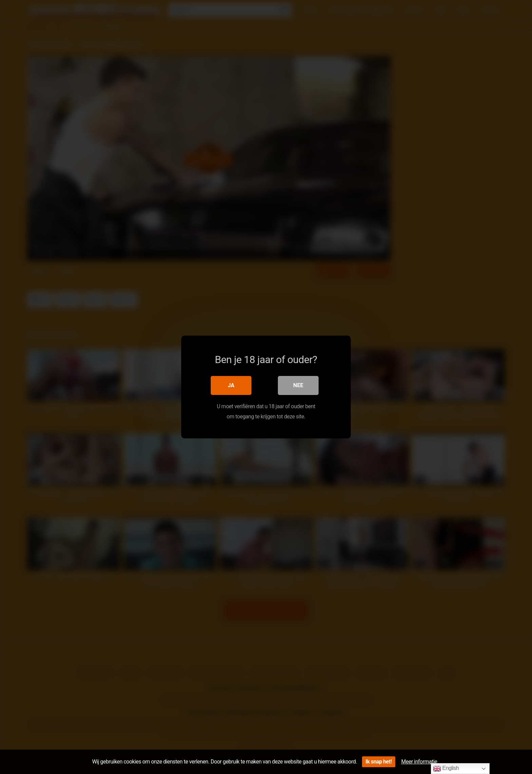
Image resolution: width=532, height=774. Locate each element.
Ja (231, 385)
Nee (298, 385)
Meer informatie (419, 762)
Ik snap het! (378, 762)
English (446, 769)
